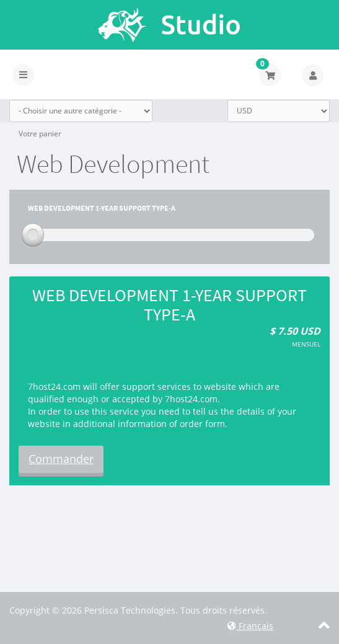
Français (250, 626)
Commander (61, 459)
